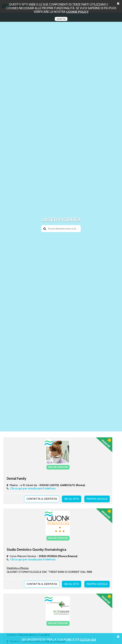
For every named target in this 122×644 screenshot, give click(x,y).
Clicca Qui (88, 640)
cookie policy (77, 12)
